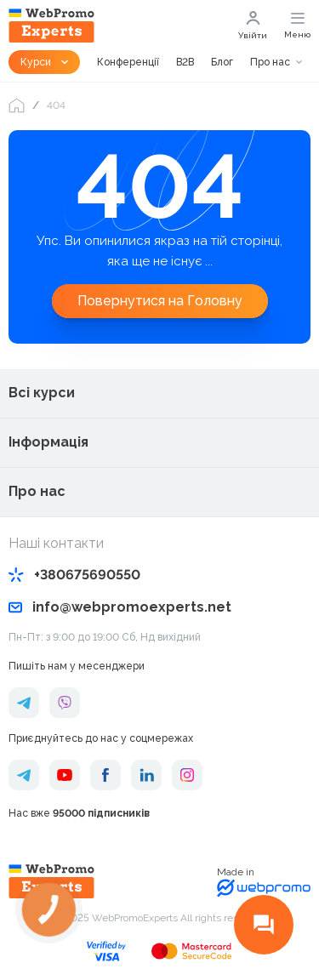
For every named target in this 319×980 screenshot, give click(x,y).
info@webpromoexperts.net (120, 607)
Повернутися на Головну (160, 301)
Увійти (253, 26)
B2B (185, 62)
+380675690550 (74, 575)
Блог (222, 62)
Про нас (270, 62)
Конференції (128, 62)
